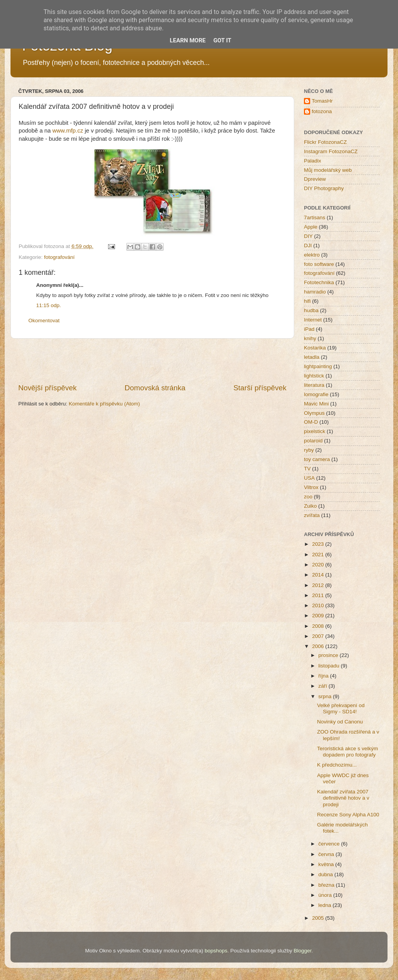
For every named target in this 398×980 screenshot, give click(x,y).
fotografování (59, 257)
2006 (319, 646)
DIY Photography (324, 188)
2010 (319, 605)
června (327, 854)
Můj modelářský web (328, 170)
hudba (311, 310)
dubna (326, 874)
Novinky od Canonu (340, 722)
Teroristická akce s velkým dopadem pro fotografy (348, 752)
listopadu (330, 666)
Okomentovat (44, 321)
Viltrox (311, 487)
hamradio (315, 292)
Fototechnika (319, 282)
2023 (319, 544)
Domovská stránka (155, 388)
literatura (314, 385)
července (330, 844)
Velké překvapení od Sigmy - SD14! (341, 708)
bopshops (216, 951)
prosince (329, 655)
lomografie (316, 394)
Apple (311, 227)
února (326, 895)
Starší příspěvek (260, 388)
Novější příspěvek (47, 388)
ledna (326, 905)
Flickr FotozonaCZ (325, 142)
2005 (319, 918)
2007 (319, 636)
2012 (319, 585)
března (327, 885)
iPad (309, 329)
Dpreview (315, 179)
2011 (319, 595)
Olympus (314, 413)
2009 (319, 616)
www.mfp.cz (68, 131)
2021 (319, 555)
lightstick (314, 376)
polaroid (313, 441)
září (323, 686)
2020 (319, 565)
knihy (310, 338)
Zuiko (310, 506)
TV (307, 469)
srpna (326, 696)
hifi (307, 301)
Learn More (188, 40)
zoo (308, 497)
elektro (312, 255)
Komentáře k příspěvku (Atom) (104, 404)
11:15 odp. (49, 305)
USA (309, 478)
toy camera (317, 459)
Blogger (302, 951)
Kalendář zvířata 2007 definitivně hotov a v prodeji (343, 798)
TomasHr (322, 101)
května (327, 864)
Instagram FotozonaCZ (331, 151)
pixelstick (315, 431)
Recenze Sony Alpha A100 (348, 815)
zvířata (312, 515)
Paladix (312, 161)
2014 (319, 575)
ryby (309, 450)
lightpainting (318, 366)
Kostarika (315, 348)
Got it (222, 40)
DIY (308, 236)
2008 (319, 626)
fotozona (322, 111)
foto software (319, 264)
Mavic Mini (316, 404)
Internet (313, 320)
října (324, 676)
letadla (312, 357)
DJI (308, 245)
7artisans (315, 217)
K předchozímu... (337, 765)
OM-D (311, 422)
